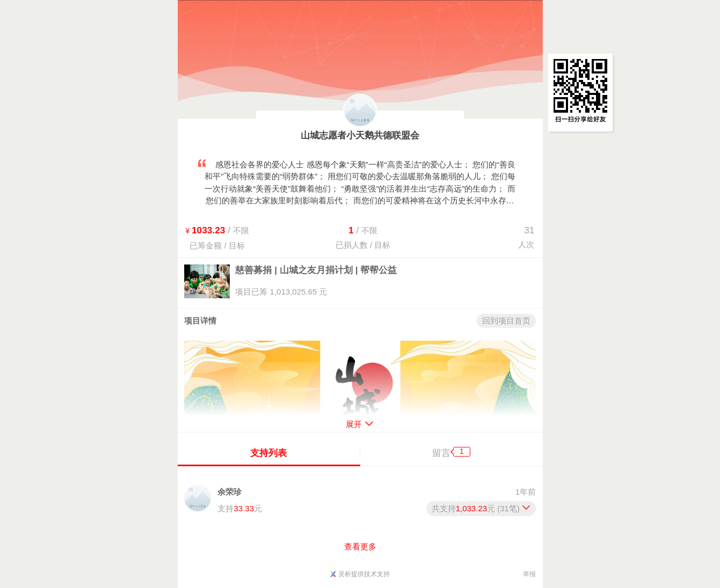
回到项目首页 (506, 321)
